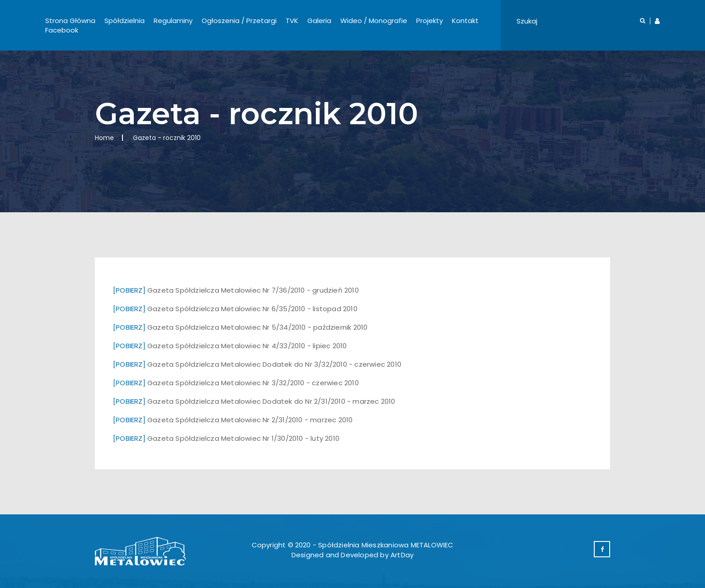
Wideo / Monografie (374, 21)
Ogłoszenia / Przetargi (239, 21)
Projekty (430, 21)
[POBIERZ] (129, 290)
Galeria (319, 21)
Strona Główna (70, 21)
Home (104, 138)
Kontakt (465, 21)
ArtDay (402, 555)
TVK (292, 21)
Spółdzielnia (125, 21)
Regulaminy (173, 21)
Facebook (62, 30)
